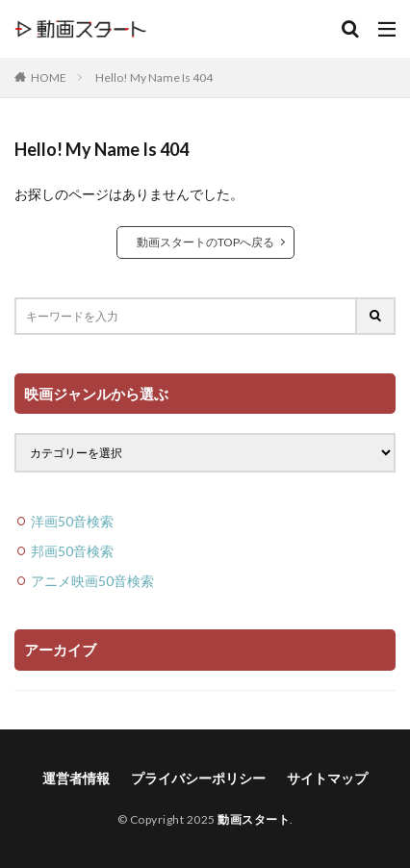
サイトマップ (327, 778)
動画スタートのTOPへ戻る (205, 242)
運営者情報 (76, 778)
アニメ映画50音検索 (92, 581)
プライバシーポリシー (198, 778)
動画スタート (254, 819)
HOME (49, 77)
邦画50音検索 (72, 551)
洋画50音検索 (72, 521)
